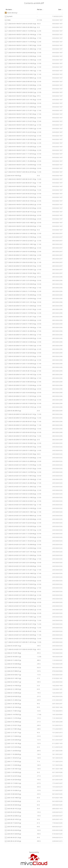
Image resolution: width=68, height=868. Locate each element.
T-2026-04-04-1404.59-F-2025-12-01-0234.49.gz (20, 168)
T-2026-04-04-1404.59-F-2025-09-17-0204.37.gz (20, 197)
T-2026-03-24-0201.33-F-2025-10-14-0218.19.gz (20, 606)
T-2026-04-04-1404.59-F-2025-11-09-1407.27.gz (20, 143)
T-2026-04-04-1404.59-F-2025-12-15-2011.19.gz (20, 110)
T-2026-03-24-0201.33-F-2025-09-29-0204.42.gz (20, 599)
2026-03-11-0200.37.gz (13, 660)
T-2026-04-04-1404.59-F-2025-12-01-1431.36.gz (20, 99)
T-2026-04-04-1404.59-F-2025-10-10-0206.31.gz (20, 125)
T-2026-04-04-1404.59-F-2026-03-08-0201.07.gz (20, 81)
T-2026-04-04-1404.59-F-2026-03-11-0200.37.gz (20, 89)
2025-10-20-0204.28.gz (13, 779)
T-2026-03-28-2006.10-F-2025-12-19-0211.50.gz (20, 309)
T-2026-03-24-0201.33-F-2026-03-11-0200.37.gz (20, 450)
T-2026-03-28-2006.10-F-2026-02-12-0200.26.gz (20, 342)
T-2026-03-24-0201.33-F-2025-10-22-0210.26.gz (20, 523)
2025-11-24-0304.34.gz (13, 750)
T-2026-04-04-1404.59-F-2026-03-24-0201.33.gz (20, 23)
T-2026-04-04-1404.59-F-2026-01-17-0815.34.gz (20, 45)
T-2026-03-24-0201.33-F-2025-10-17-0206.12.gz (20, 617)
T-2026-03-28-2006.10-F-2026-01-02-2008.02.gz (20, 320)
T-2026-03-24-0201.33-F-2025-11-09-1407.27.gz (20, 530)
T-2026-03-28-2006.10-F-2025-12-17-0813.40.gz (20, 287)
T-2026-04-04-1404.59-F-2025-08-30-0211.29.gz (20, 183)
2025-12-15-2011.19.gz (13, 732)
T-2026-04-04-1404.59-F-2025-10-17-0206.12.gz (20, 128)
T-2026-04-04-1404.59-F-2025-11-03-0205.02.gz (20, 146)
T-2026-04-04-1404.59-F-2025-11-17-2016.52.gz (20, 154)
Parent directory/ (11, 13)
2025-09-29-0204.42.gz (13, 805)
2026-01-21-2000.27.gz (13, 700)
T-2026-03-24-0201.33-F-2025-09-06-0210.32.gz (20, 577)
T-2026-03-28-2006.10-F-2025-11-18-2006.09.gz (20, 295)
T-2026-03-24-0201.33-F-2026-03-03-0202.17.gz (20, 504)
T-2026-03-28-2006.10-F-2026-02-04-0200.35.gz (20, 338)
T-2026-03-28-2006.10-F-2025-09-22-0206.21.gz (20, 360)
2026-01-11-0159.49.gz (13, 718)
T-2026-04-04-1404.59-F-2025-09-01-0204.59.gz (20, 186)
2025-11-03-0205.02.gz (13, 772)
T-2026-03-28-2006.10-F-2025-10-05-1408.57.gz (20, 378)
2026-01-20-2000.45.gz (13, 703)
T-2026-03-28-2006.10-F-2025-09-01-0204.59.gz (20, 425)
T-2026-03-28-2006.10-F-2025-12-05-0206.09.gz (20, 284)
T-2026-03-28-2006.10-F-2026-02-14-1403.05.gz (20, 237)
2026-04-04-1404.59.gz (13, 175)
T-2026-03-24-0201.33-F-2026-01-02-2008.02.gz (20, 461)
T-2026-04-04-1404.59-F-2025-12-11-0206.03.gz (20, 107)
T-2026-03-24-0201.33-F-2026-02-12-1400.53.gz (20, 497)
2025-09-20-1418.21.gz (13, 819)
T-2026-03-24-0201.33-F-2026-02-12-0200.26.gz (20, 494)
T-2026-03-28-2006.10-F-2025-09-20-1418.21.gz (20, 407)
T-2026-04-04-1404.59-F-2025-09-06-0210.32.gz (20, 193)
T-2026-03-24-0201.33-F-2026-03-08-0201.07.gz (20, 447)
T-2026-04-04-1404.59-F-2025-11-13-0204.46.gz (20, 150)
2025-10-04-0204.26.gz (13, 801)
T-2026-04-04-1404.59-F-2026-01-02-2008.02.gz (20, 117)
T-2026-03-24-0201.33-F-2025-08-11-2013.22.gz (20, 642)
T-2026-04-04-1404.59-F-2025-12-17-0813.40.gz (20, 114)
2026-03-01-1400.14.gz (13, 678)
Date (60, 10)
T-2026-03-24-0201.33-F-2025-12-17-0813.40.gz (20, 559)
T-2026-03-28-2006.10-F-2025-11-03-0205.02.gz (20, 363)
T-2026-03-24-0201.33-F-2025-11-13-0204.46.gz (20, 533)
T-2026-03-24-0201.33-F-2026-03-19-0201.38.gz (20, 454)
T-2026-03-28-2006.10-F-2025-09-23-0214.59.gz (20, 367)
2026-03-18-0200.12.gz (13, 656)
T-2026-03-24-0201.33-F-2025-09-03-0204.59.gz (20, 638)
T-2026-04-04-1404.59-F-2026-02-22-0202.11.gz (20, 67)
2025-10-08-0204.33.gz (13, 794)
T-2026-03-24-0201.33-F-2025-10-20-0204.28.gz (20, 519)
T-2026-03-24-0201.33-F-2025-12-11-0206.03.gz (20, 555)
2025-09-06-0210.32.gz (13, 826)
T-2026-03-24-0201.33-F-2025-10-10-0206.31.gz (20, 595)
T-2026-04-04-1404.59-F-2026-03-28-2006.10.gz (20, 27)
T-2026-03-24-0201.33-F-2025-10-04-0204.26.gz (20, 580)
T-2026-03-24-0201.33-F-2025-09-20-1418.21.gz (20, 591)
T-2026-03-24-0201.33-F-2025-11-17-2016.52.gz (20, 537)
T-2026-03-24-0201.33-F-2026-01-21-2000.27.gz (20, 486)
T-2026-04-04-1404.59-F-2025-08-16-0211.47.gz (20, 179)
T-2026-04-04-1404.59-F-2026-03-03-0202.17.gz (20, 74)
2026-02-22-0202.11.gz (13, 682)
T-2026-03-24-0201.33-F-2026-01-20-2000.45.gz (20, 483)
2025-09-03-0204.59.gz (13, 830)
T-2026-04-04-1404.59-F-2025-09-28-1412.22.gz (20, 212)
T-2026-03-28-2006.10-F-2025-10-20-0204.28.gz (20, 353)
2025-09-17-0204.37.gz (13, 823)
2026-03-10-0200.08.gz (13, 664)
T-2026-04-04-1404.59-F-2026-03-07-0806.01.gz (20, 78)
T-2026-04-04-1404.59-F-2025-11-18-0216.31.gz (20, 157)
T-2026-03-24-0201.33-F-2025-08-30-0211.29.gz (20, 631)
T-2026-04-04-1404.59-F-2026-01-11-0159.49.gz (20, 42)
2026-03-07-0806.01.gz (13, 671)
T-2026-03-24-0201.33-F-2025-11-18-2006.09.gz (20, 544)
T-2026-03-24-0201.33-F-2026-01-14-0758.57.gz (20, 472)
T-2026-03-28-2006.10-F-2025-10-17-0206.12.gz (20, 345)
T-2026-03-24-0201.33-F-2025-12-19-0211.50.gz (20, 468)
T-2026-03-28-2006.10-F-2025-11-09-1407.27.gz (20, 374)
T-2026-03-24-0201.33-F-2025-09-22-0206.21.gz (20, 609)
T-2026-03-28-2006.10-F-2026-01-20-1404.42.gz (20, 327)
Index (8, 20)
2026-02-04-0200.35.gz (13, 696)
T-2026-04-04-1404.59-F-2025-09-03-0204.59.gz (20, 190)
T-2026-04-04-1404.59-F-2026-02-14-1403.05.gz (20, 63)
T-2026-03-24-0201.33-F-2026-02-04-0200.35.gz (20, 490)
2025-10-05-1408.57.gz (13, 797)
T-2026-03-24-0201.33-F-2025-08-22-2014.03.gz (20, 627)
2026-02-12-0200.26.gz (13, 693)
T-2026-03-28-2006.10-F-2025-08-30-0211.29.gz (20, 421)
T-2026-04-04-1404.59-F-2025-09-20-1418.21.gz (20, 201)
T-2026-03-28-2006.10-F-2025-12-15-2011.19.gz (20, 316)
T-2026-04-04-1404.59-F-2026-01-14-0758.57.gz (20, 31)
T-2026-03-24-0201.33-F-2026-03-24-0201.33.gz (20, 649)
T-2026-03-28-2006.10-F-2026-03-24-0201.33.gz (20, 259)
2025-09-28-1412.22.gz (13, 808)
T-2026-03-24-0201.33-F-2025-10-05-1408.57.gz (20, 573)
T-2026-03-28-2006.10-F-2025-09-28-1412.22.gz (20, 371)
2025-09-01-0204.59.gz (13, 834)
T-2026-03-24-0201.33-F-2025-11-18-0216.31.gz (20, 541)
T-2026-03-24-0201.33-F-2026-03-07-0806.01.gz (20, 515)
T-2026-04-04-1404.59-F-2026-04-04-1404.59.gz (20, 230)
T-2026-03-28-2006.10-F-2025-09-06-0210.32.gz (20, 432)
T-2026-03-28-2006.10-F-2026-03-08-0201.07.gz (20, 266)
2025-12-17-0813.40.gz (13, 729)
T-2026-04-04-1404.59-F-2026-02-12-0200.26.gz (20, 56)
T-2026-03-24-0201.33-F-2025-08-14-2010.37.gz (20, 620)
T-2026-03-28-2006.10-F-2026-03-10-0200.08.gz (20, 251)
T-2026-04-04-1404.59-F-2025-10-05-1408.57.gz (20, 222)
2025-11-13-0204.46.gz (13, 765)
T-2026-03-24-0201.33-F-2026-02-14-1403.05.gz (20, 508)
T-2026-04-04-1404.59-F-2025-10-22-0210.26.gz (20, 132)
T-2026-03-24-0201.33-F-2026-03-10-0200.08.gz (20, 457)
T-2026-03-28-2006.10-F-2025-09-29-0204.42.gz (20, 389)
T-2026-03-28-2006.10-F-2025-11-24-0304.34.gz (20, 298)
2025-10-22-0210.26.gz (13, 776)
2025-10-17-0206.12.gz (13, 783)
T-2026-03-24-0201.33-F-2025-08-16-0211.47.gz (20, 624)
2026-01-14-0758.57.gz (13, 714)
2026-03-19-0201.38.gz (13, 653)
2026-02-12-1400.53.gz (13, 689)
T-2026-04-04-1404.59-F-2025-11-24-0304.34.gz (20, 164)
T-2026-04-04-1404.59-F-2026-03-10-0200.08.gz (20, 85)
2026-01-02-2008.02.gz (13, 722)
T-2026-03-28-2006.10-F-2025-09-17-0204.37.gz (20, 403)
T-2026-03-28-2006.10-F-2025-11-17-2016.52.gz (20, 396)
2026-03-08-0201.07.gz (13, 667)
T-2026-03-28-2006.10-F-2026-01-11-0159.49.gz (20, 291)
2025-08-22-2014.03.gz (13, 841)
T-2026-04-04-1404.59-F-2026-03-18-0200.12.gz (20, 92)
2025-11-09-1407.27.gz (13, 769)
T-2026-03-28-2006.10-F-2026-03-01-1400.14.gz (20, 244)
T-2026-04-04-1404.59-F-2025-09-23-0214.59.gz (20, 208)
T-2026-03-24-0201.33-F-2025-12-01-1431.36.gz (20, 552)
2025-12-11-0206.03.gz (13, 736)
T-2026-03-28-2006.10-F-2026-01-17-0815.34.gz (20, 324)
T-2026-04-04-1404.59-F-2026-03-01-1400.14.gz (20, 70)
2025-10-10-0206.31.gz (13, 790)
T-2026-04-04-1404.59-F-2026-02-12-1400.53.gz (20, 60)
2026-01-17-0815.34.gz (13, 711)
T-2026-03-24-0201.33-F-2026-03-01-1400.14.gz (20, 512)
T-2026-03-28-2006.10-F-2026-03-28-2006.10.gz (20, 439)
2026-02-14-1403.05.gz (13, 685)
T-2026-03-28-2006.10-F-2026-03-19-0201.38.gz (20, 273)
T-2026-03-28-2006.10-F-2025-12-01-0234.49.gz (20, 280)
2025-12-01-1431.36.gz (13, 743)
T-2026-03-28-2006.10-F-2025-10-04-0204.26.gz (20, 392)
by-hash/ (9, 16)
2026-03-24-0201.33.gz (13, 646)
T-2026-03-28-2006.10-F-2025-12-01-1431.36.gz (20, 302)
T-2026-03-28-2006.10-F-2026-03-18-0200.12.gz (20, 269)
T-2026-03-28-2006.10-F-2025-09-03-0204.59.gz (20, 429)
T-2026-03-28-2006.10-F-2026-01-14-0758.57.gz (20, 313)
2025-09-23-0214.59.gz (13, 812)
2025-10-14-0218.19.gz (13, 787)
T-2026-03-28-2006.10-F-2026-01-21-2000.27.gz (20, 334)
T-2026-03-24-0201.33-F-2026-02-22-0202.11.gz (20, 501)
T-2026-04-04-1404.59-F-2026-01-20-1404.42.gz (20, 34)
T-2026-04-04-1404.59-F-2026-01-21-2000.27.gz (20, 49)
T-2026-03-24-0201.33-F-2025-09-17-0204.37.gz (20, 584)
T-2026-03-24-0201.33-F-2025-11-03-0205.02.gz (20, 526)
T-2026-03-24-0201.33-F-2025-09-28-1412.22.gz (20, 613)
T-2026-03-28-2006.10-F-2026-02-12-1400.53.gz (20, 233)
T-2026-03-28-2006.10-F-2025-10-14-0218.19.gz (20, 349)
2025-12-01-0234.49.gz (13, 747)
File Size (39, 10)
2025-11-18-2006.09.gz (13, 754)
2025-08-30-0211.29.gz (13, 837)
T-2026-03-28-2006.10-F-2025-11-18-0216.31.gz (20, 277)
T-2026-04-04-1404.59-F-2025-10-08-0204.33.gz (20, 226)
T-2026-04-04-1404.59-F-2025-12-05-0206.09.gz (20, 103)
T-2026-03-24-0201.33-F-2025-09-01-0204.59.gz (20, 635)
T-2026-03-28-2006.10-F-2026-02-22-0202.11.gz (20, 240)
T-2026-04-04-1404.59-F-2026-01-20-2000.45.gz (20, 38)
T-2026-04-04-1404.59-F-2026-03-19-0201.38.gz (20, 96)
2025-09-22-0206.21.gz (13, 816)
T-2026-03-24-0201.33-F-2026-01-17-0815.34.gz (20, 476)
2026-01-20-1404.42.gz (13, 707)
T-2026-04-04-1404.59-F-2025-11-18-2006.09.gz (20, 161)
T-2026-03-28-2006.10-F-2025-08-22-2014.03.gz (20, 418)
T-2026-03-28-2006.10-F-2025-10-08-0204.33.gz (20, 382)
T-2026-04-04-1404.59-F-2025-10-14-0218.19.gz (20, 136)
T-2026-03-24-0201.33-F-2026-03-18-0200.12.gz (20, 443)
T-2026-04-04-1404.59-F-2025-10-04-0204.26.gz (20, 219)
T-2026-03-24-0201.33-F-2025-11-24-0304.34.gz (20, 548)
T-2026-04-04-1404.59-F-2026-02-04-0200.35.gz (20, 52)
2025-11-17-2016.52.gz (13, 761)
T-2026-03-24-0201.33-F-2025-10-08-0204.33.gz (20, 588)
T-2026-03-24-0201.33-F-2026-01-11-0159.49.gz (20, 465)
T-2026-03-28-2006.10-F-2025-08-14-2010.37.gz (20, 436)
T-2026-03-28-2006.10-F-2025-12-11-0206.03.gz (20, 306)
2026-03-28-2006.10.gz (13, 410)
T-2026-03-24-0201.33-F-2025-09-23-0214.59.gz (20, 602)
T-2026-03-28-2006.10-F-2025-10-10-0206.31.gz (20, 400)
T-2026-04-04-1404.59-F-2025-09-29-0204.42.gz (20, 215)
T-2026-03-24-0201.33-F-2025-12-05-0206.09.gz (20, 566)
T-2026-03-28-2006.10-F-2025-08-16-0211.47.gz (20, 414)
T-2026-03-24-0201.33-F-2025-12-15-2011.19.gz (20, 570)
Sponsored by (34, 852)
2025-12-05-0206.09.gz (13, 740)
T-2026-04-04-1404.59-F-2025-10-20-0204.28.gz (20, 139)
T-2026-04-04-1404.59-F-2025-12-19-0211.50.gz (20, 121)
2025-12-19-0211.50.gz (13, 725)
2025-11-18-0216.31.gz (13, 758)
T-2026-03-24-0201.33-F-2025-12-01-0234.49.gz (20, 562)
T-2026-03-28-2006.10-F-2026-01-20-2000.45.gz (20, 331)
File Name (9, 10)
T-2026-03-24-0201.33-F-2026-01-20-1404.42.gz (20, 479)
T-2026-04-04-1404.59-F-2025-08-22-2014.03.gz (20, 172)
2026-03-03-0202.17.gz (13, 674)
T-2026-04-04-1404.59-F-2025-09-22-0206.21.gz (20, 204)
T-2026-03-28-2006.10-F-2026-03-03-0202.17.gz (20, 262)
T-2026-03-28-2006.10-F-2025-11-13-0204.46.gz (20, 385)
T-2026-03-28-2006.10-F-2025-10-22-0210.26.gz (20, 356)
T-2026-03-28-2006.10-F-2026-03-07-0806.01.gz (20, 248)
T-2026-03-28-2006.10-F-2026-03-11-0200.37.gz (20, 255)
